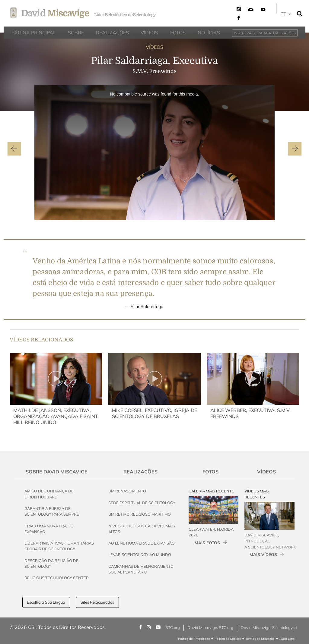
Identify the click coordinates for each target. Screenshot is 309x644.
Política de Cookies (228, 639)
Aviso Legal (287, 639)
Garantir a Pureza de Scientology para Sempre (52, 511)
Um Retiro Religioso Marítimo (140, 514)
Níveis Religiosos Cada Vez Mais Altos (142, 529)
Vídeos (266, 472)
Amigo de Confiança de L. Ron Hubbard (49, 494)
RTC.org (173, 627)
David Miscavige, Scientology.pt (269, 627)
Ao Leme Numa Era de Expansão (142, 543)
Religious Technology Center (57, 578)
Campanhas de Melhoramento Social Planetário (141, 569)
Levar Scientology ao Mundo (140, 554)
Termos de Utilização (260, 639)
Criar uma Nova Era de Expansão (49, 529)
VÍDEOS (154, 47)
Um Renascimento (127, 491)
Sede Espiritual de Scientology (142, 503)
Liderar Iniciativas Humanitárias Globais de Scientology (59, 546)
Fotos (210, 472)
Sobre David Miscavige (57, 472)
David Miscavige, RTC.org (210, 627)
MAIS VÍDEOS (263, 554)
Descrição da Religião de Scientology (51, 563)
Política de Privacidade (194, 639)
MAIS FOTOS (207, 543)
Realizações (140, 472)
